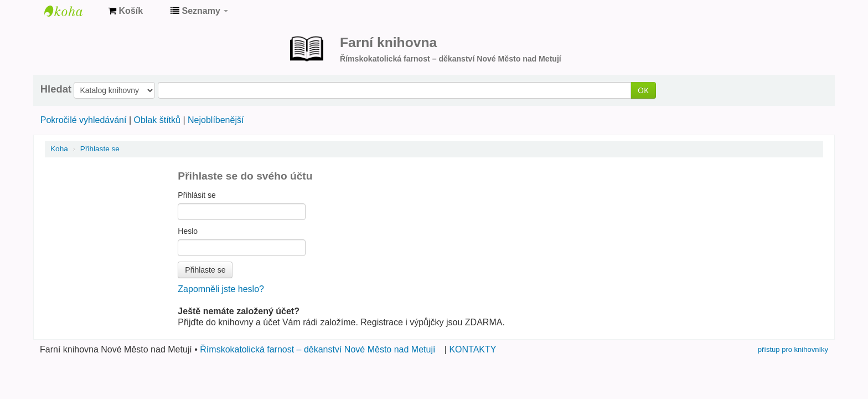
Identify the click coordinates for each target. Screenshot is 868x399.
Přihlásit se (197, 195)
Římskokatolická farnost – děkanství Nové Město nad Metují (317, 349)
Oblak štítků (157, 120)
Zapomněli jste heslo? (221, 289)
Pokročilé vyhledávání (84, 120)
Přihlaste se (100, 149)
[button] (125, 11)
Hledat (56, 89)
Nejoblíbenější (216, 120)
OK (643, 90)
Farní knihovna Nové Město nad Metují (72, 11)
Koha (59, 149)
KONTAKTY (472, 349)
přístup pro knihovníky (793, 349)
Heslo (188, 231)
